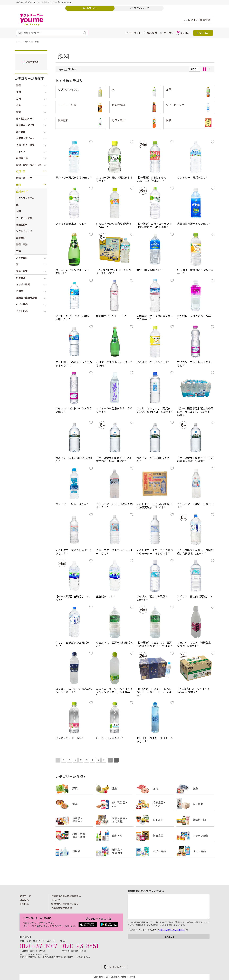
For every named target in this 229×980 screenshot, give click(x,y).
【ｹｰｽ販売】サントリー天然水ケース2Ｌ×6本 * (114, 271)
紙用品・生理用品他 (115, 851)
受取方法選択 (33, 62)
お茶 (169, 90)
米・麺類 (195, 804)
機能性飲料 (118, 105)
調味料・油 (195, 820)
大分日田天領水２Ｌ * (149, 270)
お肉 (155, 788)
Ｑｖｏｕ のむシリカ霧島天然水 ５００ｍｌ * (74, 690)
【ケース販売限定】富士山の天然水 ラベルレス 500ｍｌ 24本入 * (195, 412)
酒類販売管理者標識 (62, 908)
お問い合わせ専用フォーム (172, 930)
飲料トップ (22, 192)
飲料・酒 (115, 836)
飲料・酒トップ (24, 178)
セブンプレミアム (68, 90)
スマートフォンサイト (116, 967)
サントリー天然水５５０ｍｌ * (73, 177)
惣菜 (74, 804)
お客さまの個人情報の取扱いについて (66, 898)
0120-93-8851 (79, 946)
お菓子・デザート (74, 820)
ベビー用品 (155, 851)
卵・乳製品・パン (115, 804)
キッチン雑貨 (195, 836)
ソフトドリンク (175, 105)
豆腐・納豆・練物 (115, 820)
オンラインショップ (139, 8)
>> (116, 760)
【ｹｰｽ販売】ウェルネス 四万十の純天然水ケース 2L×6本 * (154, 644)
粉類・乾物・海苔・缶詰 (74, 836)
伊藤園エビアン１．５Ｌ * (111, 316)
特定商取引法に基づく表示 (65, 904)
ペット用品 (195, 851)
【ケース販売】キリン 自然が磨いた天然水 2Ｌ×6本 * (195, 552)
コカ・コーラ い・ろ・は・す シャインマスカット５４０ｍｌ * (115, 692)
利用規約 (24, 900)
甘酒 (169, 120)
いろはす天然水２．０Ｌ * (71, 224)
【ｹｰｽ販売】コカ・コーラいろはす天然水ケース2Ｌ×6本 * (154, 225)
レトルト (155, 820)
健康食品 (155, 836)
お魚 (195, 788)
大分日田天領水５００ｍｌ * (193, 224)
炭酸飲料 (63, 120)
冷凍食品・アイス (155, 804)
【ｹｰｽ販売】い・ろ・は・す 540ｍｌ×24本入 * (195, 690)
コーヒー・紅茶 (67, 105)
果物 (115, 788)
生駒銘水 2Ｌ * (105, 596)
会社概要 (24, 904)
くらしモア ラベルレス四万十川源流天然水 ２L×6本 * (155, 506)
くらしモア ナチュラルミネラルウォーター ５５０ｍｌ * (155, 552)
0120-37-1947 (38, 946)
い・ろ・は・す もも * (69, 738)
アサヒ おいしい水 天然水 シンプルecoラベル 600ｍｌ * (155, 410)
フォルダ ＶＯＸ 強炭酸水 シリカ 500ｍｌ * (195, 644)
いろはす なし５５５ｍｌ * (153, 362)
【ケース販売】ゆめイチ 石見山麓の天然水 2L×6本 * (195, 459)
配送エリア (25, 896)
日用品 (74, 851)
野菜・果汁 (118, 120)
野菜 (74, 788)
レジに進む (203, 33)
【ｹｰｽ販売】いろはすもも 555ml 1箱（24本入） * (153, 179)
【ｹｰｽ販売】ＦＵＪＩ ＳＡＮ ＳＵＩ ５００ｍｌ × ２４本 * (155, 692)
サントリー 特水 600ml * (72, 504)
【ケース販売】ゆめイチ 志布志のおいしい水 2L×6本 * (114, 459)
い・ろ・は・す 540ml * (110, 738)
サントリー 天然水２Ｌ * (192, 177)
